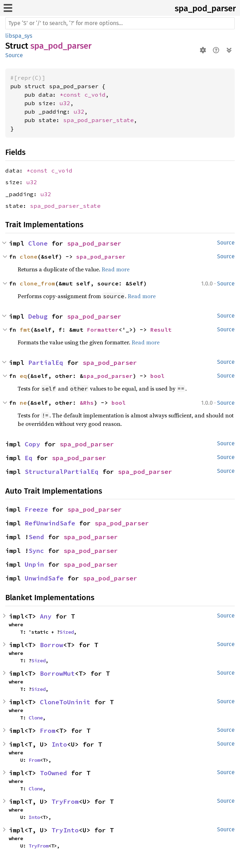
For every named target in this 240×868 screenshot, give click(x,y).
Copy (32, 444)
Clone (38, 243)
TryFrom (65, 801)
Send (36, 537)
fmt (25, 330)
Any (46, 616)
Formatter (103, 330)
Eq (29, 458)
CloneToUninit (65, 702)
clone (29, 257)
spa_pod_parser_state (98, 120)
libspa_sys (19, 36)
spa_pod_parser (205, 8)
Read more (116, 269)
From (48, 731)
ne (23, 403)
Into (59, 744)
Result (161, 330)
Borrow (52, 645)
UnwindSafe (44, 578)
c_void (95, 95)
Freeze (36, 509)
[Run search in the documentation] (120, 23)
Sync (36, 551)
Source (14, 55)
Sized (67, 632)
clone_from (37, 283)
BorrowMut (57, 673)
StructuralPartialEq (62, 472)
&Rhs (87, 403)
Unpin (34, 564)
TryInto (65, 830)
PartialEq (46, 363)
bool (157, 376)
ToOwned (53, 773)
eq (23, 376)
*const (72, 95)
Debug (38, 316)
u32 (65, 103)
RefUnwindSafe (50, 523)
